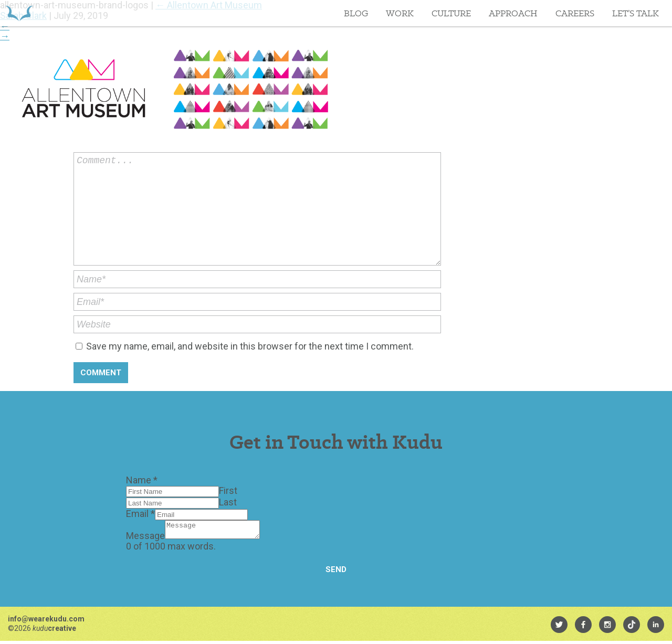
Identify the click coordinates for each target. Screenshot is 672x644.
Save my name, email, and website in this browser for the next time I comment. (250, 346)
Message (145, 539)
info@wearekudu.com (46, 622)
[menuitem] (559, 628)
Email (140, 514)
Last (228, 502)
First (228, 490)
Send (336, 573)
